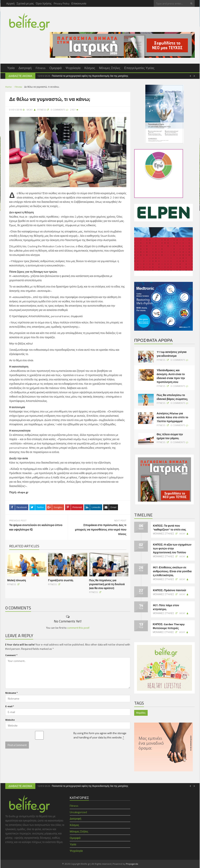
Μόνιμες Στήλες (110, 68)
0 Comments (178, 360)
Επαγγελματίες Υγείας (139, 68)
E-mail (10, 706)
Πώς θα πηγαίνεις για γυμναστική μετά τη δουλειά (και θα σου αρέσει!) (107, 584)
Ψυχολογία (73, 68)
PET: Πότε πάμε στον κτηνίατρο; (166, 607)
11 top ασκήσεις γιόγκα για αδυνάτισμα (172, 354)
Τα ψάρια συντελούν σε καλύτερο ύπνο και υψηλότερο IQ (36, 527)
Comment (11, 655)
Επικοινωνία (79, 3)
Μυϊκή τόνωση (17, 580)
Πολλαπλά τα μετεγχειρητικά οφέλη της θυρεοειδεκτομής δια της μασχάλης (90, 76)
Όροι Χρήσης (44, 3)
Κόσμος (90, 68)
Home (8, 87)
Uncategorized (78, 812)
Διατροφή (25, 68)
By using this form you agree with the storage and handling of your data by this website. (100, 735)
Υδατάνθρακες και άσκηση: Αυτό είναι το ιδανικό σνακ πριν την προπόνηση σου (171, 376)
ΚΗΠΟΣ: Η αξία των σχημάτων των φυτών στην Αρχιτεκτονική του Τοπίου (172, 548)
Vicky (30, 110)
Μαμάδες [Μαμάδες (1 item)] (141, 713)
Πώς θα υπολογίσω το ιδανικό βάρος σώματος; (172, 397)
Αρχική (10, 3)
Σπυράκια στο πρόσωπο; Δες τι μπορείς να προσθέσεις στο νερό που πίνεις (101, 529)
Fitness (41, 68)
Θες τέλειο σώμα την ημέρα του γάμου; (170, 436)
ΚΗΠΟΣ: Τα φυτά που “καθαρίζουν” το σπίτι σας (170, 528)
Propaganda (132, 864)
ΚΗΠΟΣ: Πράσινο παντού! (170, 590)
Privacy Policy (62, 3)
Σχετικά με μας (25, 3)
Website (10, 719)
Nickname (11, 692)
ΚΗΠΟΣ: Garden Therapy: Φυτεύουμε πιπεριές (169, 626)
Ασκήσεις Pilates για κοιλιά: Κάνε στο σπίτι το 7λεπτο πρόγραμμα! (172, 417)
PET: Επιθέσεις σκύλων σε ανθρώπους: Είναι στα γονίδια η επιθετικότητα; (172, 571)
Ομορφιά (56, 68)
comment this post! (78, 627)
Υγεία (11, 68)
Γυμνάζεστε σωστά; (61, 580)
